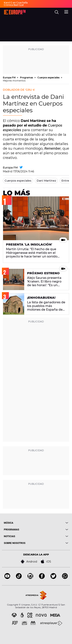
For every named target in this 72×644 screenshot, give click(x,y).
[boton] (52, 523)
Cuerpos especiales (49, 78)
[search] (57, 12)
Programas (27, 78)
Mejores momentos (14, 81)
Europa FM (10, 78)
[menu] (66, 11)
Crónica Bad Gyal (14, 5)
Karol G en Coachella (16, 3)
